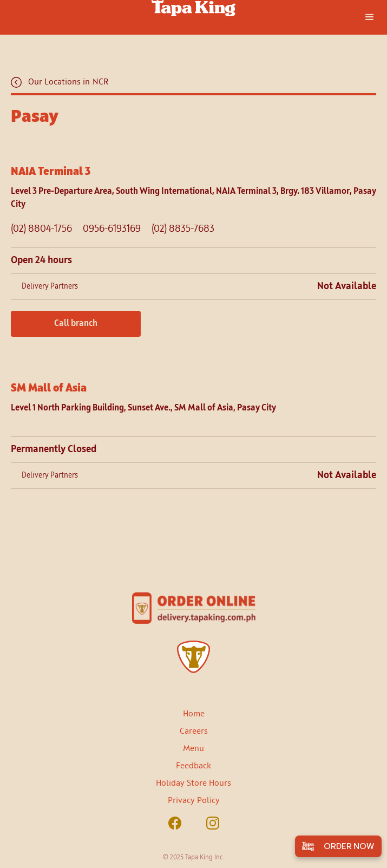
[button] (370, 17)
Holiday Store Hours (193, 784)
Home (194, 714)
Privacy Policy (194, 801)
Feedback (193, 766)
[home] (193, 8)
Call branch (76, 324)
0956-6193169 (112, 229)
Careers (194, 732)
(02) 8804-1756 (41, 229)
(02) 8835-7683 (183, 229)
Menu (193, 749)
